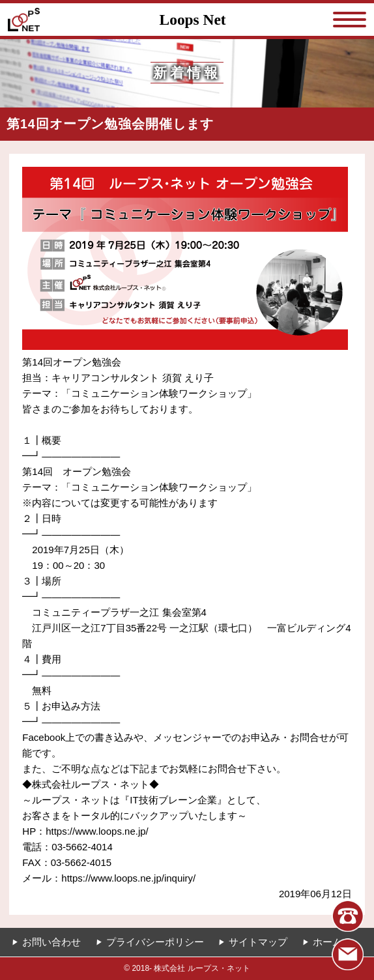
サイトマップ (258, 942)
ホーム (327, 942)
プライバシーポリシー (155, 942)
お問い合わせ (51, 942)
